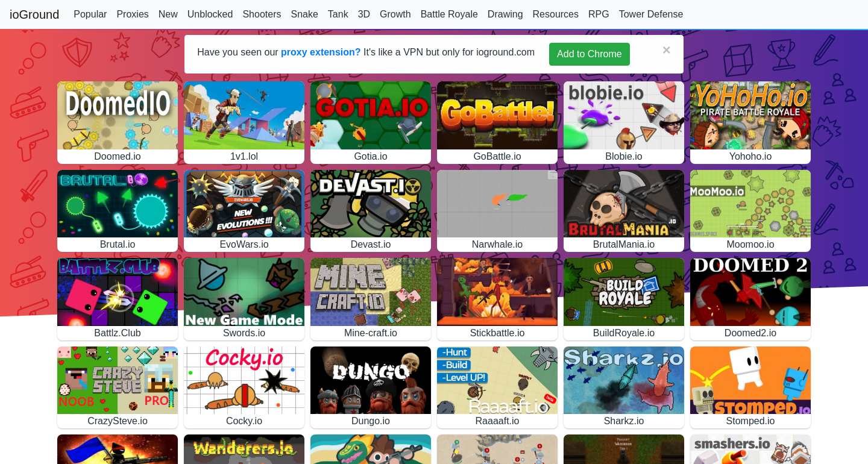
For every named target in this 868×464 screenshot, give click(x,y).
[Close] (667, 50)
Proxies (132, 14)
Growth (395, 14)
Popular (90, 14)
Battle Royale (449, 14)
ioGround (34, 14)
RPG (599, 14)
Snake (304, 14)
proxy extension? (321, 52)
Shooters (262, 14)
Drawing (505, 14)
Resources (556, 14)
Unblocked (210, 14)
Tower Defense (651, 14)
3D (364, 14)
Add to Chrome (590, 54)
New (168, 14)
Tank (338, 14)
